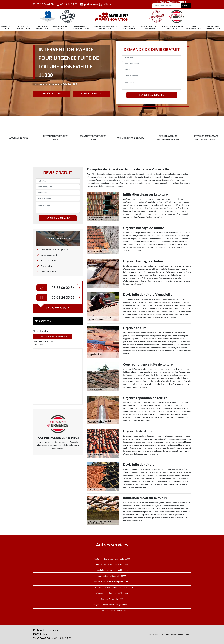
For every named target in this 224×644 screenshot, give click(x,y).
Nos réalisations (51, 94)
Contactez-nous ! (91, 94)
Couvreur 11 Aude (7, 27)
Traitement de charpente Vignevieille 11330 (112, 559)
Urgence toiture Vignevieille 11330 (112, 576)
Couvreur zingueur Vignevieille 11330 (112, 611)
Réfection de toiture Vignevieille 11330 (112, 565)
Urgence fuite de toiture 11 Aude (149, 27)
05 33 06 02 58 (43, 4)
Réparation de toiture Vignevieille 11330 (112, 593)
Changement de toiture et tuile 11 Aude (171, 27)
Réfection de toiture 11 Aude (23, 27)
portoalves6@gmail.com (96, 4)
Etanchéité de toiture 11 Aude (42, 27)
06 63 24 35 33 (67, 4)
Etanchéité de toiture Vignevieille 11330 (112, 570)
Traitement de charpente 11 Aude (213, 27)
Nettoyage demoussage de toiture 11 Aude (105, 27)
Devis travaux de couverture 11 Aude (80, 27)
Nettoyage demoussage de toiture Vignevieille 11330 (112, 588)
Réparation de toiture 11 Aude (129, 27)
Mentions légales (184, 634)
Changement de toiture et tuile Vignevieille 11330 (112, 605)
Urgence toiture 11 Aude (60, 27)
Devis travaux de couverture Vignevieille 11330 (112, 582)
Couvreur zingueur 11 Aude (193, 27)
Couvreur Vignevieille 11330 (112, 599)
